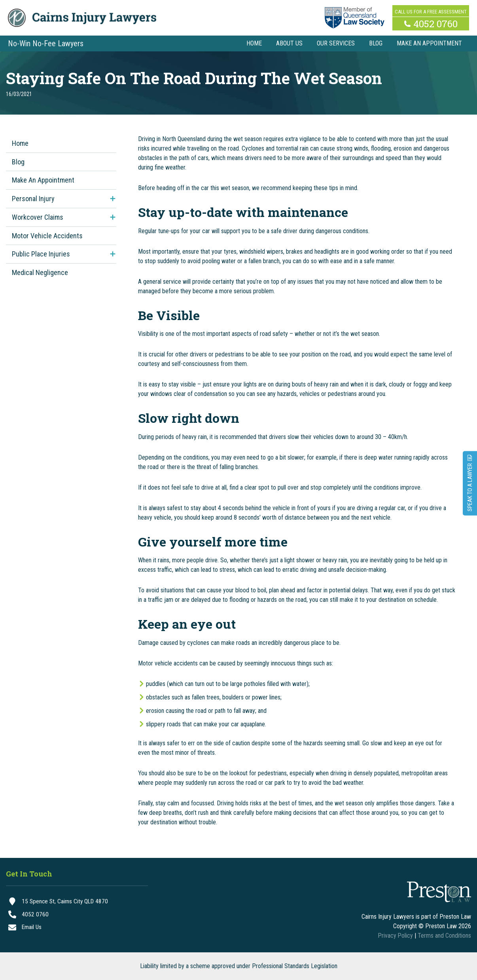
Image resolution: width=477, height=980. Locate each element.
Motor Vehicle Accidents (47, 236)
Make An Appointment (43, 180)
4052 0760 (435, 23)
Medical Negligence (40, 272)
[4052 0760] (77, 915)
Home (20, 143)
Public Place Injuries (41, 254)
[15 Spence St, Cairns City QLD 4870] (77, 902)
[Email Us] (77, 929)
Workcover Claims (38, 217)
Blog (18, 162)
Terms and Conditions (444, 936)
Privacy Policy (395, 936)
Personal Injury (33, 199)
